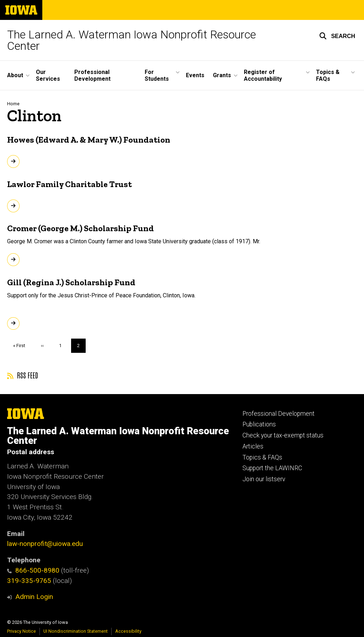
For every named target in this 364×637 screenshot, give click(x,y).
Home (13, 104)
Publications (259, 424)
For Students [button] (157, 75)
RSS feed (23, 375)
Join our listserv (264, 479)
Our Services (48, 75)
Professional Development (92, 75)
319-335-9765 (29, 581)
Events (195, 75)
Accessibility (128, 631)
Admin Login (34, 597)
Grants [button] (222, 75)
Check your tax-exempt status (283, 435)
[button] (337, 36)
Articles (253, 446)
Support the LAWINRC (272, 468)
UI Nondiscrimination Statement (76, 631)
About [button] (15, 75)
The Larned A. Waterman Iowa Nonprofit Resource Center (132, 40)
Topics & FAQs (262, 457)
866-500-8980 (33, 570)
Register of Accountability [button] (263, 75)
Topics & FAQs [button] (328, 75)
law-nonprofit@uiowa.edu (45, 544)
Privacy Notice (22, 631)
